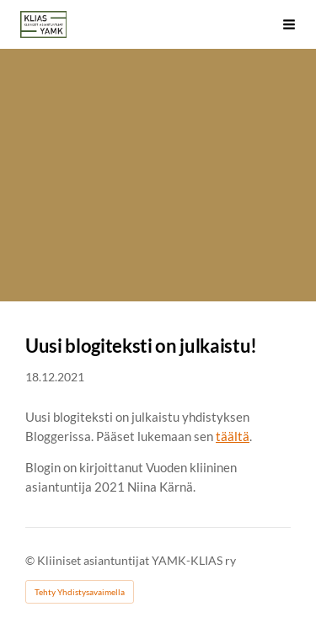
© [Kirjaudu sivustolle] (31, 560)
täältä (233, 436)
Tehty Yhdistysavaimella (80, 592)
